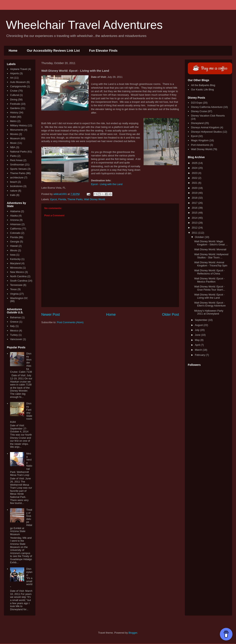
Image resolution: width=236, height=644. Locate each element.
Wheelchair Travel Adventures (84, 25)
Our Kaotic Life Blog (202, 89)
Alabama (15, 211)
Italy (12, 326)
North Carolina (18, 276)
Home (13, 51)
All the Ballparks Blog (203, 85)
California (15, 229)
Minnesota (16, 268)
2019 (195, 193)
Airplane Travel (19, 69)
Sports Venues (18, 169)
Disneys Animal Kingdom (205, 127)
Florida (62, 199)
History (14, 112)
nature (14, 191)
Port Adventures (200, 145)
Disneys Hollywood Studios (206, 132)
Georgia (15, 242)
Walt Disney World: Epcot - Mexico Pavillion (209, 280)
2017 (195, 203)
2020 (195, 188)
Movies (14, 134)
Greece (14, 322)
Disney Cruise (199, 111)
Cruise (14, 91)
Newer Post (51, 315)
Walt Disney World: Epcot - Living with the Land (209, 296)
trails (13, 195)
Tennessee (16, 285)
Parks (13, 156)
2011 (195, 233)
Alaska (14, 216)
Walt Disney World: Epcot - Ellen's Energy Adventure (210, 304)
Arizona (14, 220)
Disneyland (197, 123)
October (200, 237)
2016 (195, 208)
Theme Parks (75, 199)
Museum (15, 138)
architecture (17, 178)
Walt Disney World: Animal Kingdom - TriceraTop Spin (211, 264)
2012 (195, 228)
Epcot (54, 199)
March (199, 350)
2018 (195, 198)
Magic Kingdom (200, 140)
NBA (13, 147)
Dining (14, 100)
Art (12, 78)
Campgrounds (18, 86)
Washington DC (19, 298)
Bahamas (15, 317)
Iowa (13, 255)
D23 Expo (197, 103)
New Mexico (17, 272)
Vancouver (16, 339)
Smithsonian (17, 165)
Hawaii (14, 246)
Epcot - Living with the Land (107, 184)
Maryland (15, 263)
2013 (195, 223)
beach (13, 182)
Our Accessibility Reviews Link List (53, 51)
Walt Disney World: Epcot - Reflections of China (209, 272)
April (198, 345)
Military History (18, 125)
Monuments (17, 130)
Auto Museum (18, 82)
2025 (195, 163)
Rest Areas (16, 160)
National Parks (18, 152)
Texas (13, 289)
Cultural (14, 95)
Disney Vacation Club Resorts (208, 116)
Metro (13, 121)
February (200, 355)
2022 (195, 178)
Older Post (171, 315)
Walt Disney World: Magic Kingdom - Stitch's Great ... (211, 243)
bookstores (16, 186)
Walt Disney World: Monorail (210, 249)
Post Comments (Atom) (70, 322)
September (201, 320)
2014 (195, 218)
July (198, 330)
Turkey (14, 335)
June (198, 335)
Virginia (14, 294)
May (198, 340)
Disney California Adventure (207, 107)
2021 (195, 183)
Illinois (14, 250)
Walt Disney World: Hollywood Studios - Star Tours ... (211, 256)
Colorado (15, 233)
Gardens (15, 108)
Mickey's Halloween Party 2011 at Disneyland (209, 312)
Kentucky (15, 259)
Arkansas (15, 224)
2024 (195, 168)
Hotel (13, 117)
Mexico (14, 331)
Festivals (15, 104)
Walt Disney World (94, 199)
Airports (14, 73)
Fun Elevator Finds (103, 51)
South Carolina (18, 281)
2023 (195, 173)
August (199, 325)
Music (13, 143)
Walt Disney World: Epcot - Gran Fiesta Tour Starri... (210, 288)
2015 (195, 213)
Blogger (133, 633)
